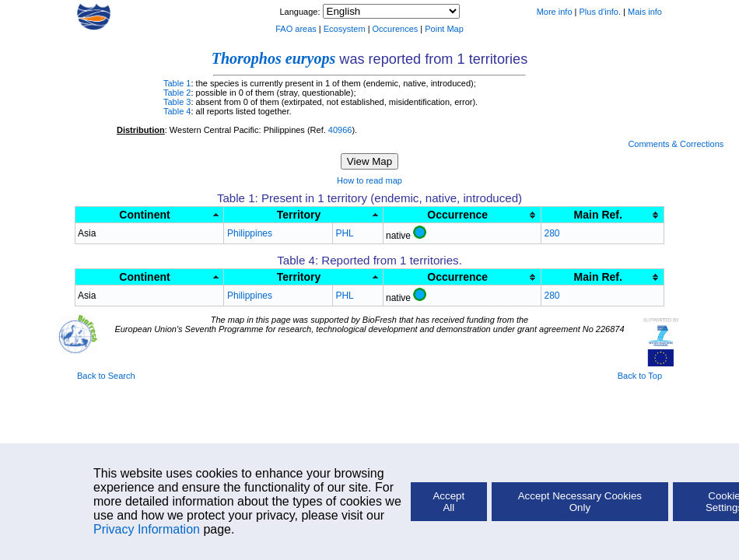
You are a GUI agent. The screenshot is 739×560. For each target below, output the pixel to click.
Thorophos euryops (273, 58)
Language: (301, 12)
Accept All (448, 502)
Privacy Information (147, 529)
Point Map (444, 29)
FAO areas (296, 29)
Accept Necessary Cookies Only (580, 502)
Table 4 (177, 111)
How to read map (369, 180)
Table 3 (177, 102)
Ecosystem (345, 29)
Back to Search (106, 376)
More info (555, 12)
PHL (344, 233)
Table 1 (177, 83)
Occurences (396, 29)
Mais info (645, 12)
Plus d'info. (600, 12)
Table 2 (177, 93)
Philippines (250, 233)
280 (552, 233)
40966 (340, 130)
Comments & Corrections (676, 144)
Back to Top (640, 376)
